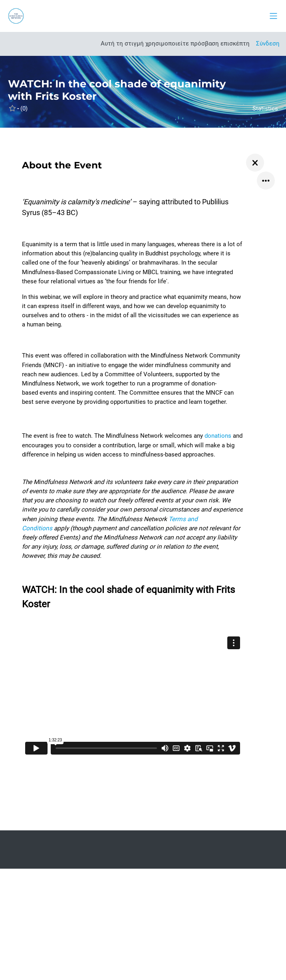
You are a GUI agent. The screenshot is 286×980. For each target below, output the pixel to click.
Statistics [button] (265, 109)
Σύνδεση (268, 43)
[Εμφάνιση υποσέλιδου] (266, 960)
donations (218, 436)
